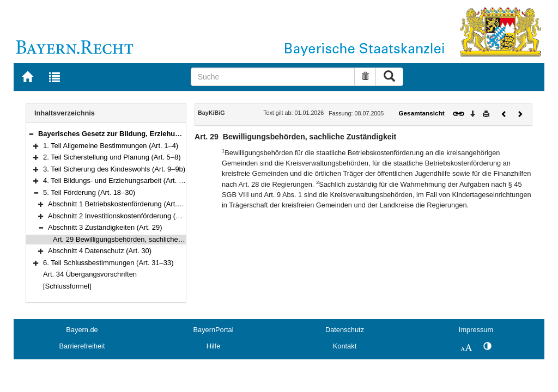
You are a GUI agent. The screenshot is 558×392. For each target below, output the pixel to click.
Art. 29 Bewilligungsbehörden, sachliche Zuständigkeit (137, 239)
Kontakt (345, 346)
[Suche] (273, 77)
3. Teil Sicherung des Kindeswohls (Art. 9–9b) (114, 169)
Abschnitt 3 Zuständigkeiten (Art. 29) (105, 227)
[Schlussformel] (67, 286)
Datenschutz (345, 330)
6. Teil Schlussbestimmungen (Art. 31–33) (108, 263)
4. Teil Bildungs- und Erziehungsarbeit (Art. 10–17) (122, 180)
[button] (31, 134)
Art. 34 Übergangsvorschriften (90, 274)
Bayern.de (82, 330)
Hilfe (214, 346)
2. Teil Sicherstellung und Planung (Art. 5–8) (112, 157)
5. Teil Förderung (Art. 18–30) (89, 192)
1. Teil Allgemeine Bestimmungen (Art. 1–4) (111, 146)
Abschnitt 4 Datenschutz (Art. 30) (100, 251)
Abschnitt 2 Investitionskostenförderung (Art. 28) (123, 216)
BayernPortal (214, 330)
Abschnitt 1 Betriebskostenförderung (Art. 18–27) (125, 204)
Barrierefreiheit (82, 346)
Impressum (476, 330)
